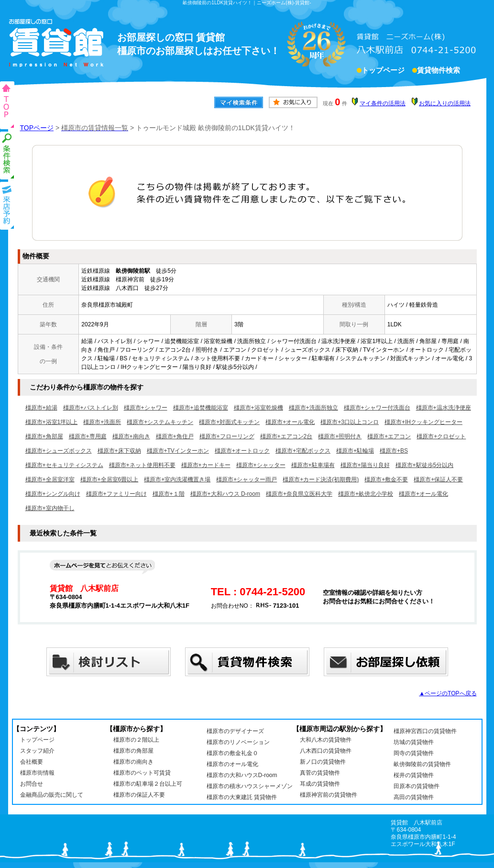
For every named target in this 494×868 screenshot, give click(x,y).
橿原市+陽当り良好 (365, 465)
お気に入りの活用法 (445, 103)
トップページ (383, 71)
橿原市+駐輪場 (355, 451)
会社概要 (32, 762)
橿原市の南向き (133, 762)
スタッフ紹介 (37, 751)
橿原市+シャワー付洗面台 (377, 408)
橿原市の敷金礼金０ (232, 753)
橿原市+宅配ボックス (303, 451)
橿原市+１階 (169, 494)
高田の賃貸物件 (414, 797)
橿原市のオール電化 (232, 764)
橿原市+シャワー (146, 408)
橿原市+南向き (131, 436)
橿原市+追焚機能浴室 (201, 408)
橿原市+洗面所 (102, 422)
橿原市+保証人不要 (438, 479)
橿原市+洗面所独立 (313, 408)
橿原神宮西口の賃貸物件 (425, 731)
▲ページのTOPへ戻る (448, 693)
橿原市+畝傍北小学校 (366, 494)
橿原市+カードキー (206, 465)
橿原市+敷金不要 (386, 479)
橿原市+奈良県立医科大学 (299, 494)
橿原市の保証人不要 (139, 795)
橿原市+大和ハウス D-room (225, 494)
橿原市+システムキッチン (160, 422)
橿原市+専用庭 (88, 436)
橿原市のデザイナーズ (235, 731)
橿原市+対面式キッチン (229, 422)
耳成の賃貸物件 (320, 784)
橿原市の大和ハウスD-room (242, 775)
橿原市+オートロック (242, 451)
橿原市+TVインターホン (178, 451)
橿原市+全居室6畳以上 (110, 479)
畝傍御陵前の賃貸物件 (422, 764)
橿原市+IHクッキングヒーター (423, 422)
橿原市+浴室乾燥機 (258, 408)
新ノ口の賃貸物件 (323, 762)
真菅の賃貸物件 (320, 773)
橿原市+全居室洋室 (50, 479)
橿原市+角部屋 (44, 436)
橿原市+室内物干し (50, 508)
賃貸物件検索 (439, 71)
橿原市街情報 (37, 773)
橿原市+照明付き (340, 436)
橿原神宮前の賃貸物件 (329, 795)
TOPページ (37, 128)
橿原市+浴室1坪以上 (52, 422)
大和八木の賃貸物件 (326, 740)
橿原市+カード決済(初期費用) (321, 479)
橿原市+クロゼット (441, 436)
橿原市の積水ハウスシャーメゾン (250, 786)
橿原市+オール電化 (290, 422)
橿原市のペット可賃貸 (142, 773)
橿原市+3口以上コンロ (350, 422)
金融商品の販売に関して (52, 795)
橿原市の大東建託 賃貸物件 (242, 797)
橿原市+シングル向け (53, 494)
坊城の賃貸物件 (414, 742)
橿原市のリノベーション (238, 742)
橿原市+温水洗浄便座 (444, 408)
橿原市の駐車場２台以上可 (148, 784)
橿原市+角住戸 (175, 436)
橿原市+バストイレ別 (91, 408)
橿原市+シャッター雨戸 (247, 479)
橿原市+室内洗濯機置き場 (177, 479)
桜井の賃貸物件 (414, 775)
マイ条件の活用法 (383, 103)
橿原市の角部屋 (133, 751)
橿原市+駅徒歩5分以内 (425, 465)
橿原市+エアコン (389, 436)
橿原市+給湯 (41, 408)
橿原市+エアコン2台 (286, 436)
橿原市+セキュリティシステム (64, 465)
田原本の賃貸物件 (417, 786)
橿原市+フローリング (227, 436)
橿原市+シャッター (261, 465)
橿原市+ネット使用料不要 (142, 465)
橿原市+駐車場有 (313, 465)
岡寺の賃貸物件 (414, 753)
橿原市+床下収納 (119, 451)
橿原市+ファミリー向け (116, 494)
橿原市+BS (394, 451)
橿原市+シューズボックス (59, 451)
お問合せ (32, 784)
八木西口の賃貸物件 (326, 751)
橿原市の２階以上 (136, 740)
